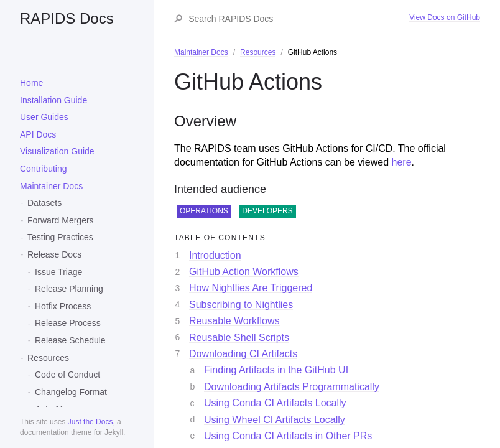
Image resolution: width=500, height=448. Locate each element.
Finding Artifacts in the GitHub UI (276, 370)
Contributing (44, 169)
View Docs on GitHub (445, 17)
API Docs (38, 134)
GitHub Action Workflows (244, 272)
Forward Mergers (61, 220)
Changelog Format (71, 392)
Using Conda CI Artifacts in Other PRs (288, 436)
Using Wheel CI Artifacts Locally (275, 420)
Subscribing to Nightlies (241, 305)
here (402, 162)
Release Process (68, 323)
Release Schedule (70, 340)
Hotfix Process (63, 306)
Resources (48, 358)
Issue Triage (58, 272)
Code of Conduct (67, 375)
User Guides (44, 117)
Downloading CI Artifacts (243, 354)
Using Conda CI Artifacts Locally (275, 403)
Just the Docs (90, 422)
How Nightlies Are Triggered (251, 288)
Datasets (44, 203)
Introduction (215, 255)
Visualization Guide (57, 151)
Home (31, 83)
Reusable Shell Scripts (239, 338)
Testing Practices (60, 237)
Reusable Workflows (234, 321)
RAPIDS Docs (67, 18)
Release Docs (54, 254)
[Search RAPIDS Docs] (298, 19)
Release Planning (69, 289)
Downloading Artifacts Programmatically (292, 387)
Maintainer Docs (51, 186)
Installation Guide (53, 100)
